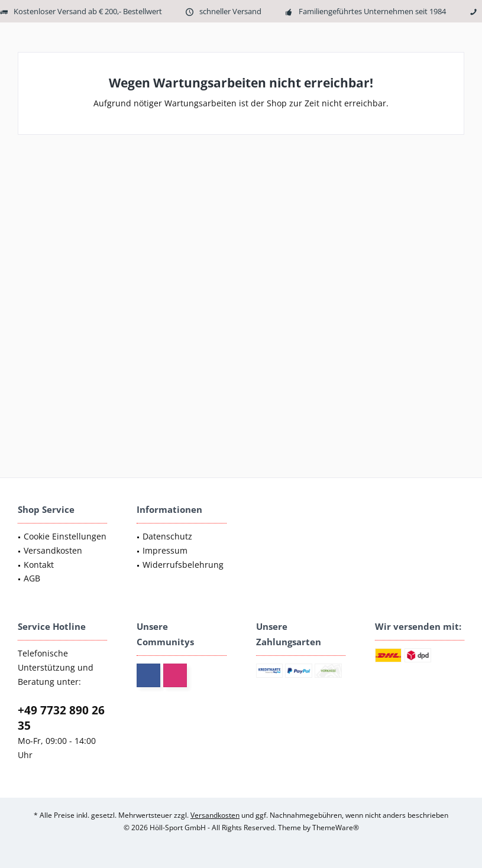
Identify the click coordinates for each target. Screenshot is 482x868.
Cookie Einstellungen (65, 536)
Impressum (165, 550)
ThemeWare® (336, 828)
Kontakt (39, 565)
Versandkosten (53, 550)
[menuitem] (62, 537)
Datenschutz (167, 536)
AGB (32, 578)
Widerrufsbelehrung (183, 565)
